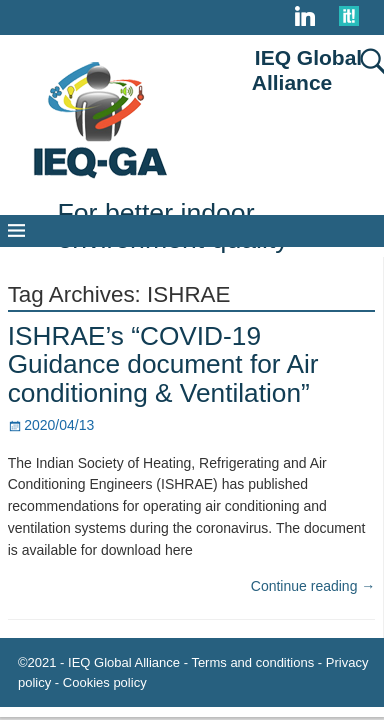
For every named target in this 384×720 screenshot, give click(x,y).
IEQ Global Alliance (307, 70)
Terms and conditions (252, 662)
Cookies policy (105, 682)
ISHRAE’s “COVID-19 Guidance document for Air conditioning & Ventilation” (163, 365)
